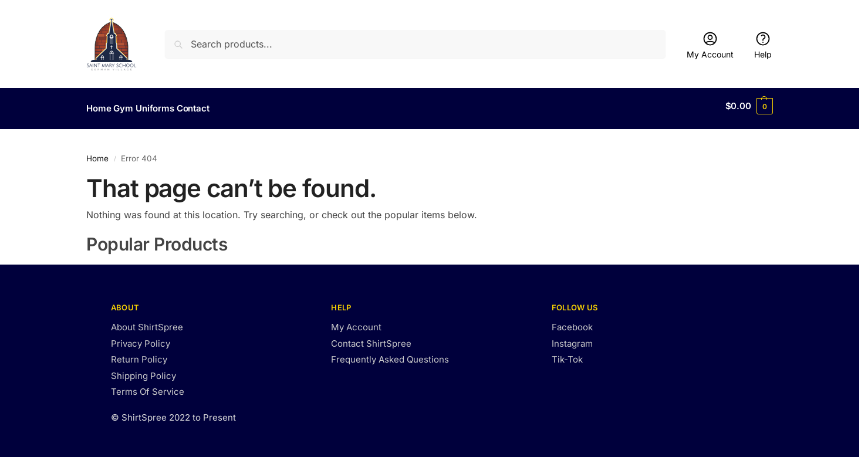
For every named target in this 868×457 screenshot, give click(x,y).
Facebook (572, 322)
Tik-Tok (567, 355)
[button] (749, 106)
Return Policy (139, 355)
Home (97, 153)
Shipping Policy (143, 370)
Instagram (572, 338)
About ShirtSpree (147, 322)
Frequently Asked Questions (390, 355)
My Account (710, 45)
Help (763, 45)
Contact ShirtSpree (371, 338)
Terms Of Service (148, 387)
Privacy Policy (141, 338)
